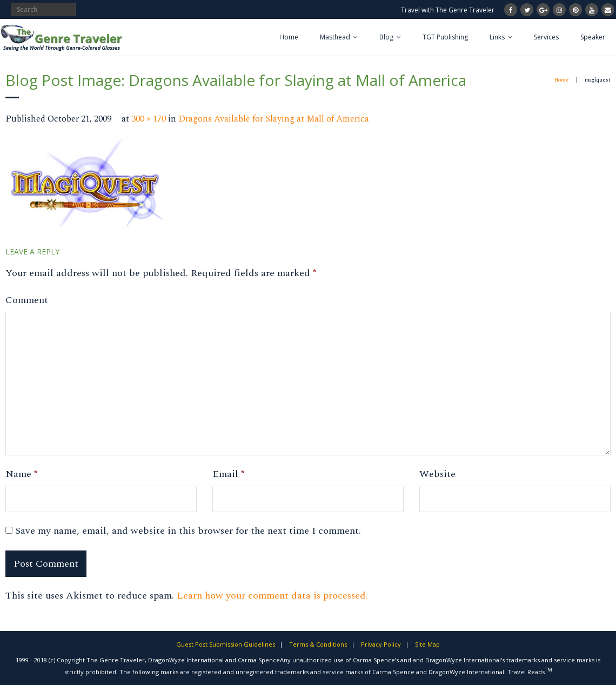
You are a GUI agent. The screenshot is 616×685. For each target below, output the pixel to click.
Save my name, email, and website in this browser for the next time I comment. (188, 531)
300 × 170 (149, 119)
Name (21, 474)
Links (497, 37)
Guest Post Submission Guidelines (226, 644)
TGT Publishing (445, 37)
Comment (27, 300)
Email (228, 474)
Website (437, 474)
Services (546, 37)
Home (289, 37)
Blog (386, 37)
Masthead (335, 37)
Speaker (593, 37)
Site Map (427, 644)
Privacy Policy (381, 644)
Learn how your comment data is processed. (272, 596)
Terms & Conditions (318, 644)
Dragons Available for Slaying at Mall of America (274, 119)
